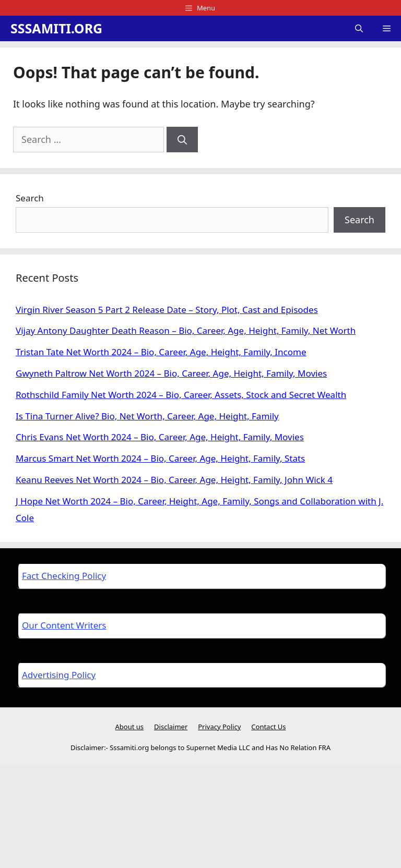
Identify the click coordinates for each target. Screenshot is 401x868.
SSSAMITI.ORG (56, 28)
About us (130, 727)
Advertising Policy (59, 675)
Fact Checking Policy (64, 576)
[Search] (182, 140)
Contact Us (268, 727)
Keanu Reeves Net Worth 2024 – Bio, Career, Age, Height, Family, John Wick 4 (174, 480)
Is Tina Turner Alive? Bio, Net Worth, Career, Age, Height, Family (147, 416)
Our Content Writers (64, 625)
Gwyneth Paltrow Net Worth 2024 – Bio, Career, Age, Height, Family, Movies (171, 373)
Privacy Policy (219, 727)
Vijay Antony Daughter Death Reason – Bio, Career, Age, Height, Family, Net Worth (186, 330)
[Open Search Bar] (359, 28)
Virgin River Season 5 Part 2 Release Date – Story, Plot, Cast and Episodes (167, 310)
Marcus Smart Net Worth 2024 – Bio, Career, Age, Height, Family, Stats (160, 458)
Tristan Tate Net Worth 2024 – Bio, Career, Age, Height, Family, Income (161, 352)
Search (30, 198)
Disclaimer (171, 727)
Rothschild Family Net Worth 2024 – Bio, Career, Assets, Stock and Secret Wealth (181, 395)
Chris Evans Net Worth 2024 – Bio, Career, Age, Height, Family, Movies (160, 437)
